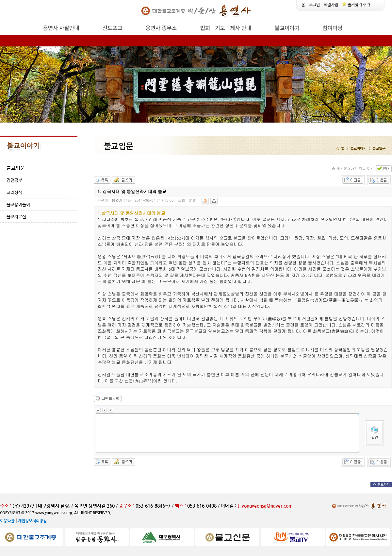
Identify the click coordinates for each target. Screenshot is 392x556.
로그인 (314, 5)
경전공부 (14, 180)
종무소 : (127, 506)
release (32, 35)
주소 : (6, 506)
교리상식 (14, 192)
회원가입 (331, 5)
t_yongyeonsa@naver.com (265, 506)
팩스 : (181, 506)
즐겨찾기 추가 (356, 5)
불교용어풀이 (18, 204)
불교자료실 (16, 217)
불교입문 (16, 168)
